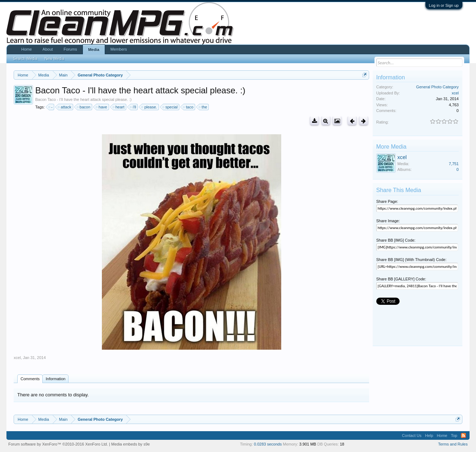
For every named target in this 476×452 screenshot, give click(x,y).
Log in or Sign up (444, 5)
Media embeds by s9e (131, 444)
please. (149, 107)
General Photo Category (437, 87)
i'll (133, 107)
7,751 (454, 164)
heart (119, 107)
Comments (30, 379)
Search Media (25, 59)
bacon (84, 107)
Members (119, 49)
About (48, 49)
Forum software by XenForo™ (58, 444)
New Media (54, 59)
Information (55, 379)
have (102, 107)
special (170, 107)
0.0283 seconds (268, 444)
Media (94, 50)
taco (188, 107)
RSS (463, 435)
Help (429, 435)
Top (454, 435)
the (203, 107)
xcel (17, 358)
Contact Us (412, 435)
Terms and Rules (453, 444)
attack (65, 107)
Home (26, 49)
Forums (70, 49)
